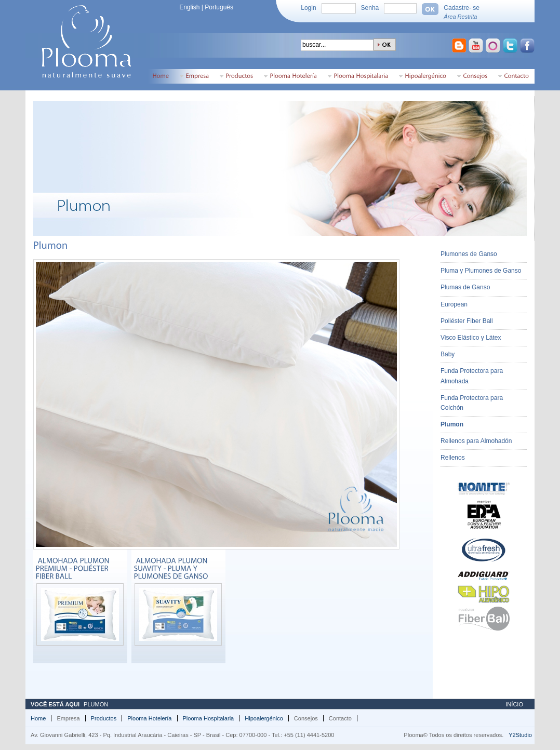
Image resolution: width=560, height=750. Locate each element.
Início (514, 704)
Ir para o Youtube (477, 47)
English (189, 7)
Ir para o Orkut (494, 47)
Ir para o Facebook (528, 47)
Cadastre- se (462, 8)
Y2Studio (520, 735)
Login (308, 8)
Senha (370, 8)
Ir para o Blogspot (459, 47)
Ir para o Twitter (511, 47)
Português (219, 7)
